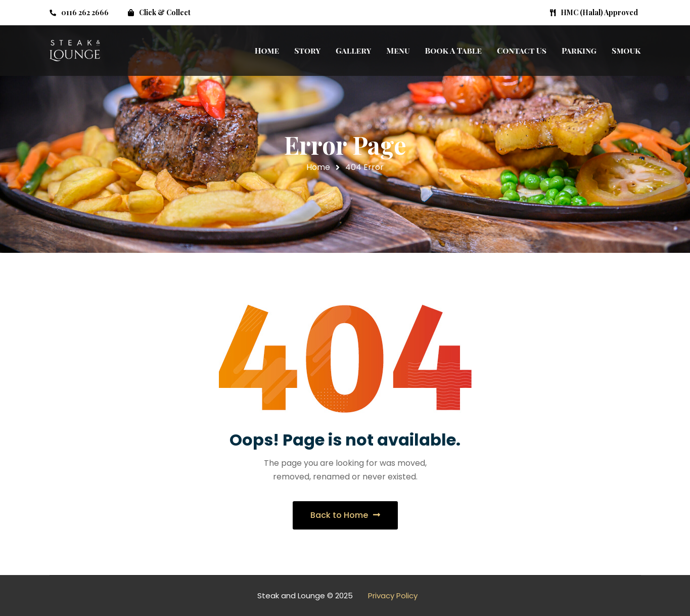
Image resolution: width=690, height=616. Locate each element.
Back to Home (345, 515)
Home (318, 167)
